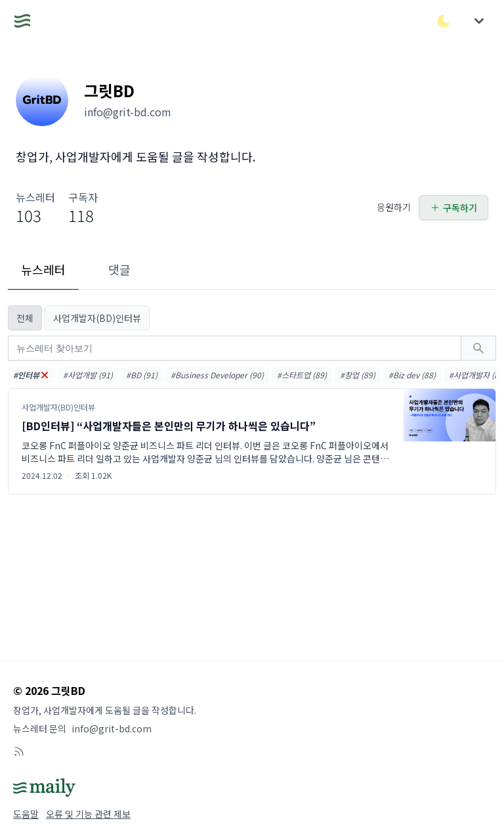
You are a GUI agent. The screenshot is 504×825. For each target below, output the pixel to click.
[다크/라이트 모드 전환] (444, 21)
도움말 (26, 814)
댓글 (119, 269)
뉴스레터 (43, 269)
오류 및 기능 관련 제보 (88, 814)
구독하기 (453, 208)
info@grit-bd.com (112, 728)
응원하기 (394, 207)
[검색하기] (478, 348)
